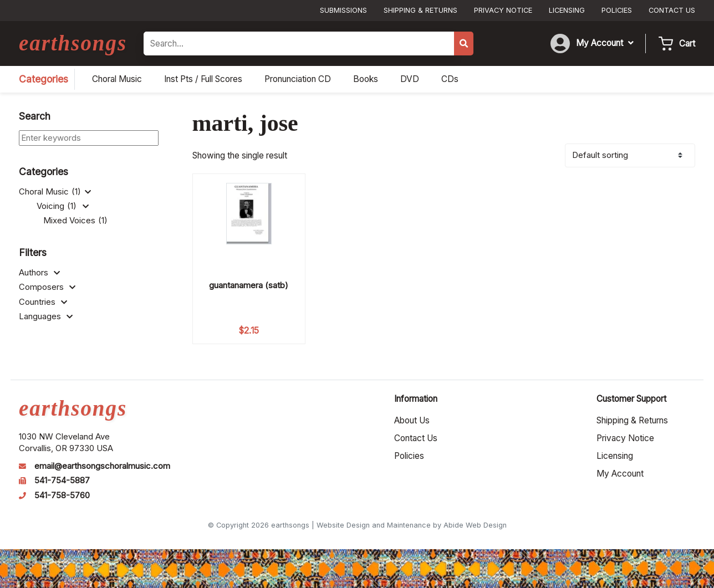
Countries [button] (43, 302)
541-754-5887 (62, 480)
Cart (687, 44)
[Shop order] (630, 155)
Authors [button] (39, 273)
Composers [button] (47, 287)
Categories (44, 79)
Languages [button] (46, 316)
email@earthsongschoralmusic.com (102, 466)
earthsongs (73, 43)
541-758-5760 (62, 495)
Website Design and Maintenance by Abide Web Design (412, 525)
